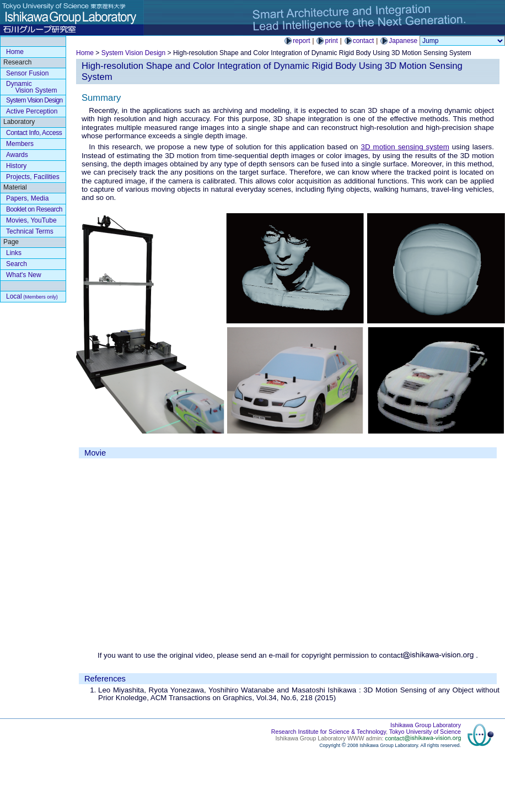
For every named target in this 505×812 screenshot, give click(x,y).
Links (14, 253)
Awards (17, 155)
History (16, 166)
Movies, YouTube (31, 220)
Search (17, 264)
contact (364, 41)
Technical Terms (30, 231)
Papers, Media (27, 198)
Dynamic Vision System (31, 87)
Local (32, 296)
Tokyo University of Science (425, 732)
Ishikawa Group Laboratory (426, 725)
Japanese (403, 41)
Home (85, 53)
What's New (24, 275)
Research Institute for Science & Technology (329, 732)
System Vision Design (134, 53)
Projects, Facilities (33, 177)
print (331, 41)
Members (20, 144)
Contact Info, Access (34, 133)
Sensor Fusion (27, 73)
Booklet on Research (34, 209)
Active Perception (32, 111)
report (301, 41)
